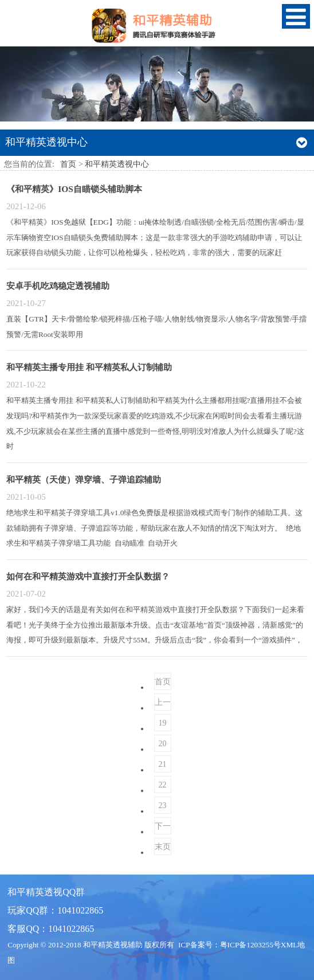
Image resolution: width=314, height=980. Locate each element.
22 (163, 785)
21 (163, 764)
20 (163, 744)
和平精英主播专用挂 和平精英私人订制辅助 (89, 367)
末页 (163, 847)
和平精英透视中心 (117, 164)
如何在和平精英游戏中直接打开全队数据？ (88, 576)
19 (163, 723)
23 (163, 805)
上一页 (163, 704)
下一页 (163, 828)
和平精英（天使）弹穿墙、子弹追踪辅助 (84, 479)
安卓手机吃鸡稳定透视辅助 (58, 286)
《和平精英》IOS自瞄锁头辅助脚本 (74, 189)
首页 (68, 164)
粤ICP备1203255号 (250, 945)
